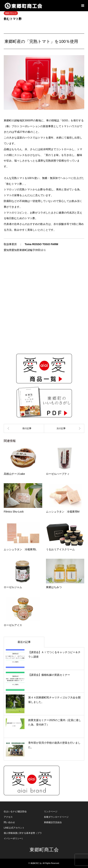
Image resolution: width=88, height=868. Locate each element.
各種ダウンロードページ (56, 817)
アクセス (8, 817)
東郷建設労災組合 (53, 822)
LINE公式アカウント (14, 828)
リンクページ (51, 812)
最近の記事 (24, 642)
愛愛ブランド (11, 13)
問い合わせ (9, 822)
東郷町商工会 (44, 850)
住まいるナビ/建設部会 (15, 812)
